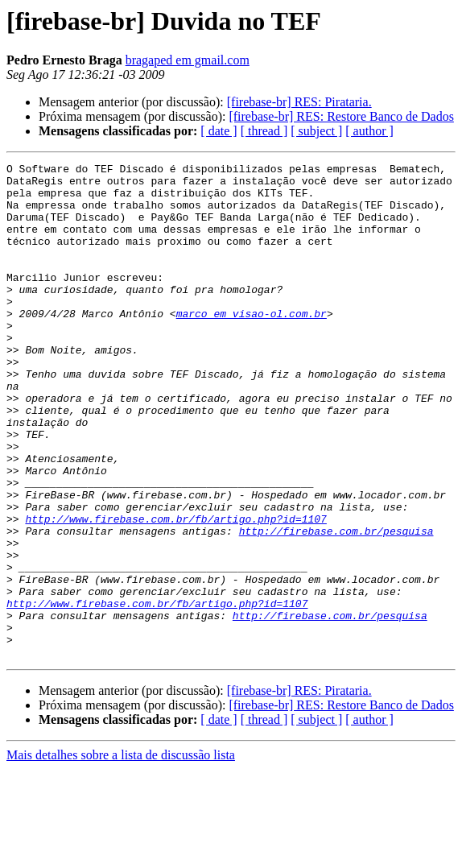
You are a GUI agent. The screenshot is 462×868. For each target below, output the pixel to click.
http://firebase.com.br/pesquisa (336, 606)
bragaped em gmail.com (188, 60)
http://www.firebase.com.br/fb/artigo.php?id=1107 (175, 591)
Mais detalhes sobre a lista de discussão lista (121, 854)
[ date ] (219, 131)
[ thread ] (264, 131)
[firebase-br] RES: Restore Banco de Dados (341, 116)
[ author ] (369, 131)
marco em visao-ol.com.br (252, 345)
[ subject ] (316, 131)
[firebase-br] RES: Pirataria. (299, 102)
